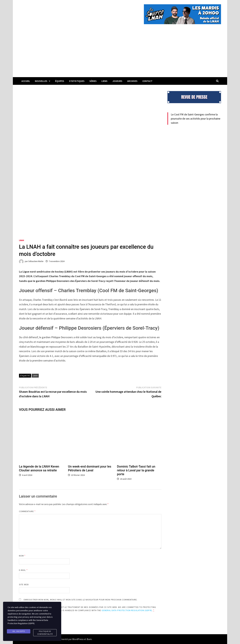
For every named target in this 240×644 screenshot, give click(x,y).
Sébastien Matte (36, 261)
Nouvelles (41, 81)
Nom (22, 556)
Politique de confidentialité (45, 633)
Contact (147, 81)
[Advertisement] (120, 54)
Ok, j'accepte (19, 631)
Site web (24, 584)
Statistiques (77, 81)
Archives (132, 81)
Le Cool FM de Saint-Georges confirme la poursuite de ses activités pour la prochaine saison (196, 119)
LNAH (22, 240)
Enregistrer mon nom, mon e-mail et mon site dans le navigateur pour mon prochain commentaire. (81, 600)
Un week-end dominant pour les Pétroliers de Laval (90, 468)
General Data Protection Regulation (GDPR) (127, 610)
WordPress (78, 639)
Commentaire (27, 511)
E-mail (23, 570)
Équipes (60, 81)
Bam (89, 639)
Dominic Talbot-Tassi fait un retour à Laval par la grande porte (136, 470)
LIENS (104, 81)
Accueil (26, 81)
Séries (93, 81)
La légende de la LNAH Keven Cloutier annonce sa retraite (39, 468)
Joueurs (117, 81)
